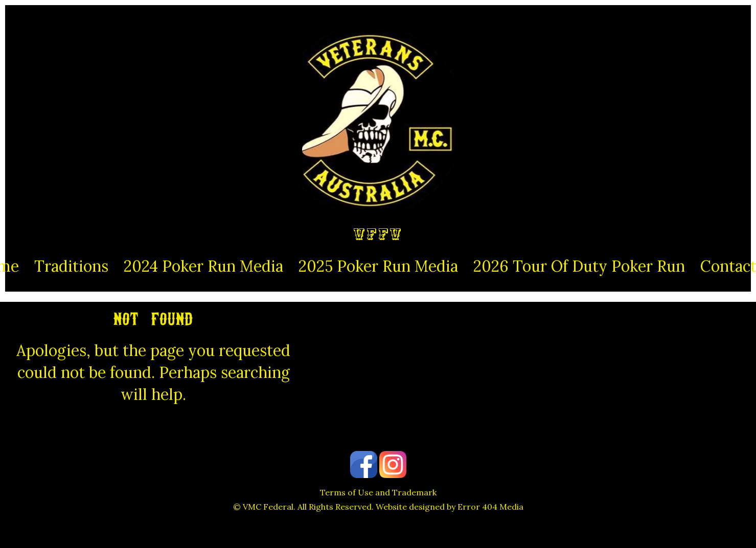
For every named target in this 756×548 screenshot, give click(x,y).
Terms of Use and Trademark (378, 492)
